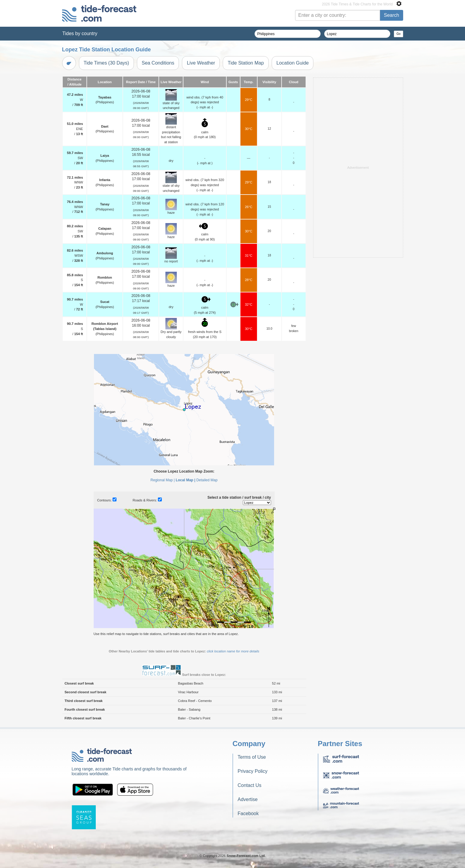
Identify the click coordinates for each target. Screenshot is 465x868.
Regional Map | (163, 480)
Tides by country (80, 33)
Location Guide (293, 63)
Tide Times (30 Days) (106, 63)
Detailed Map (207, 480)
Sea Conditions (158, 63)
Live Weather (201, 63)
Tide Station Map (246, 63)
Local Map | (185, 480)
